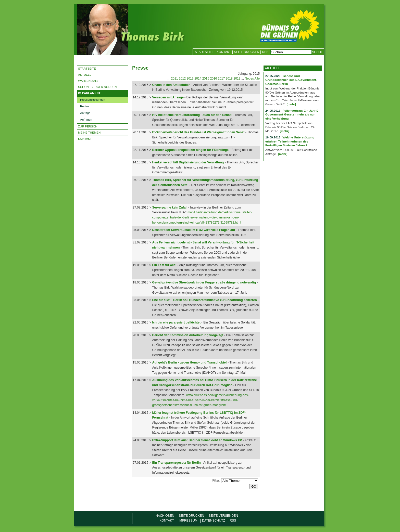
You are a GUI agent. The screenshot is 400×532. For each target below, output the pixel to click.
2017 (221, 79)
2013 (190, 79)
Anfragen (86, 120)
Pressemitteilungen (93, 100)
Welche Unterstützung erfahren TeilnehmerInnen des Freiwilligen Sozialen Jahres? (290, 141)
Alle (257, 79)
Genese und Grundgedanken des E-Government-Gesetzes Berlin (291, 80)
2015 (206, 79)
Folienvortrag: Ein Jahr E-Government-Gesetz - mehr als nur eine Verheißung (292, 115)
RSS (265, 52)
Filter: (216, 481)
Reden (84, 106)
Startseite (204, 52)
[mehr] (291, 104)
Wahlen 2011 (88, 81)
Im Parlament (89, 93)
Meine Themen (89, 133)
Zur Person (88, 126)
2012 (182, 79)
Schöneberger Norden (97, 87)
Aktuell (85, 75)
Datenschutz (214, 521)
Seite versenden (223, 516)
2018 (229, 79)
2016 (213, 79)
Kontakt (224, 52)
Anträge (85, 113)
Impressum (188, 521)
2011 (174, 79)
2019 (237, 79)
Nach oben (165, 516)
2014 (198, 79)
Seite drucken (247, 52)
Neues (249, 79)
